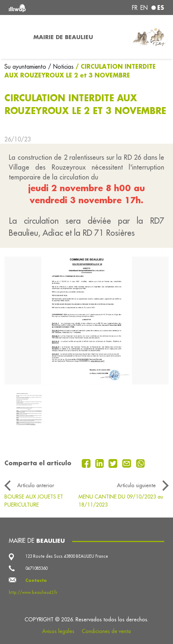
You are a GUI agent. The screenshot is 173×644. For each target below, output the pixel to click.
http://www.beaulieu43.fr (33, 592)
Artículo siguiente (136, 485)
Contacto (36, 580)
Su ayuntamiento (26, 67)
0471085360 (36, 568)
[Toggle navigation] (14, 37)
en (144, 8)
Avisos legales (58, 631)
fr (135, 8)
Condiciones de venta (106, 631)
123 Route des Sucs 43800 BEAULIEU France (67, 556)
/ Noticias (61, 67)
